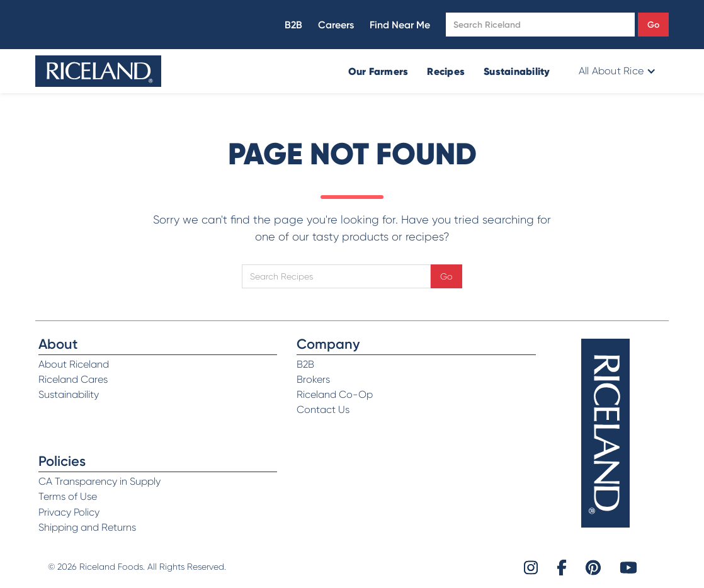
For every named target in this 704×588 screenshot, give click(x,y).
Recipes (446, 71)
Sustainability (517, 71)
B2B (293, 25)
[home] (98, 71)
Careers (336, 25)
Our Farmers (378, 71)
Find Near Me (400, 25)
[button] (616, 71)
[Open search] (540, 25)
